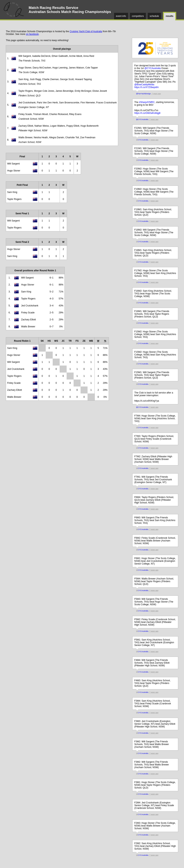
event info (121, 16)
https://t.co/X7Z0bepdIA (147, 87)
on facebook (32, 34)
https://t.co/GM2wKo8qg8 (147, 113)
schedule (154, 16)
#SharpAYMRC (147, 102)
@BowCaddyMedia (144, 85)
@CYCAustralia (153, 68)
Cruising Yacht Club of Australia (86, 31)
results (170, 16)
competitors (138, 16)
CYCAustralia (143, 140)
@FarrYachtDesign (144, 94)
